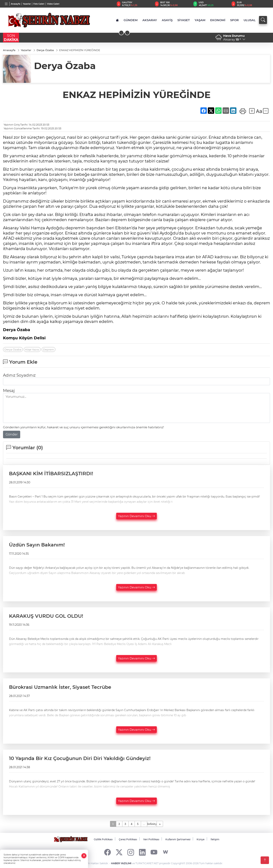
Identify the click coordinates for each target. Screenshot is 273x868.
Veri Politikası (151, 839)
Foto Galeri (39, 4)
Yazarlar (27, 4)
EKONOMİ (218, 20)
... (144, 824)
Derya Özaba (13, 349)
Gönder (12, 434)
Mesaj (9, 391)
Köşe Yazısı (32, 349)
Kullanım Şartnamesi (178, 839)
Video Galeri (53, 4)
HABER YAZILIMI (121, 863)
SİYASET (184, 20)
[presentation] (121, 33)
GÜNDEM (131, 20)
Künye (200, 839)
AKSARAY (150, 20)
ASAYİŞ (167, 20)
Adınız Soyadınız (19, 375)
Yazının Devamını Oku (136, 516)
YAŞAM (200, 20)
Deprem (48, 349)
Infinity (152, 824)
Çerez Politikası (128, 839)
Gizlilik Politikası (103, 839)
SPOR (234, 20)
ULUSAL (250, 20)
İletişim (215, 839)
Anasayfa (15, 4)
